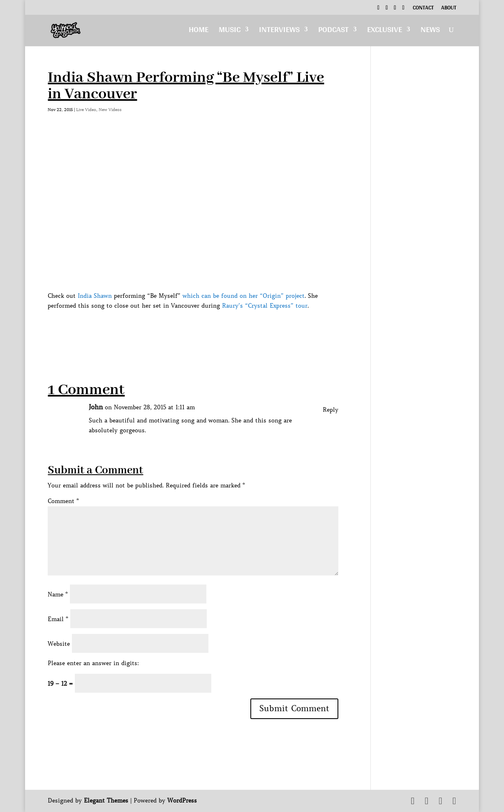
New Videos (110, 110)
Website (59, 644)
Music (230, 31)
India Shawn (95, 296)
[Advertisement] (197, 329)
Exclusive (385, 31)
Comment (63, 501)
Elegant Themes (106, 800)
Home (199, 31)
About (449, 9)
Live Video (86, 110)
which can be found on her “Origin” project (244, 296)
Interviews (279, 31)
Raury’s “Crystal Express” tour (264, 306)
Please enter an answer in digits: (93, 663)
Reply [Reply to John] (331, 410)
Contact (423, 9)
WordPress (182, 800)
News (430, 31)
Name (58, 594)
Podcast (333, 31)
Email (58, 619)
